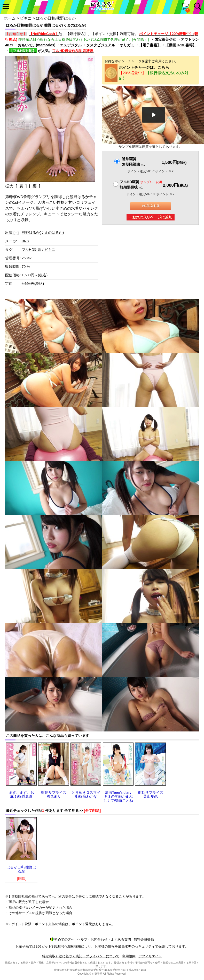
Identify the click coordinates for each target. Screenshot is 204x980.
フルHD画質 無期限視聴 (141, 185)
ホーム (10, 18)
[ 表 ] (21, 186)
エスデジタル (71, 45)
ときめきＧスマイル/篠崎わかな (86, 794)
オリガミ (127, 45)
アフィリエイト (150, 956)
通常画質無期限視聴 (133, 162)
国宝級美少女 (165, 39)
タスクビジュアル (101, 45)
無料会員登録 (144, 939)
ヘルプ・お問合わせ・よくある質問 (104, 939)
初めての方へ (62, 939)
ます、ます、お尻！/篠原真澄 (21, 794)
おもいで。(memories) (37, 45)
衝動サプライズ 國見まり (56, 794)
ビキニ (26, 18)
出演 (12, 233)
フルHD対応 (32, 250)
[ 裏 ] (34, 186)
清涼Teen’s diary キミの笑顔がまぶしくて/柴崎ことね (118, 796)
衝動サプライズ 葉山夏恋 (152, 794)
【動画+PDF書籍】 (181, 45)
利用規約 (129, 956)
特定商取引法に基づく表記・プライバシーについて (81, 956)
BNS (25, 241)
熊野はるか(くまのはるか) (43, 233)
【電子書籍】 (150, 45)
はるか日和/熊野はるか (21, 869)
